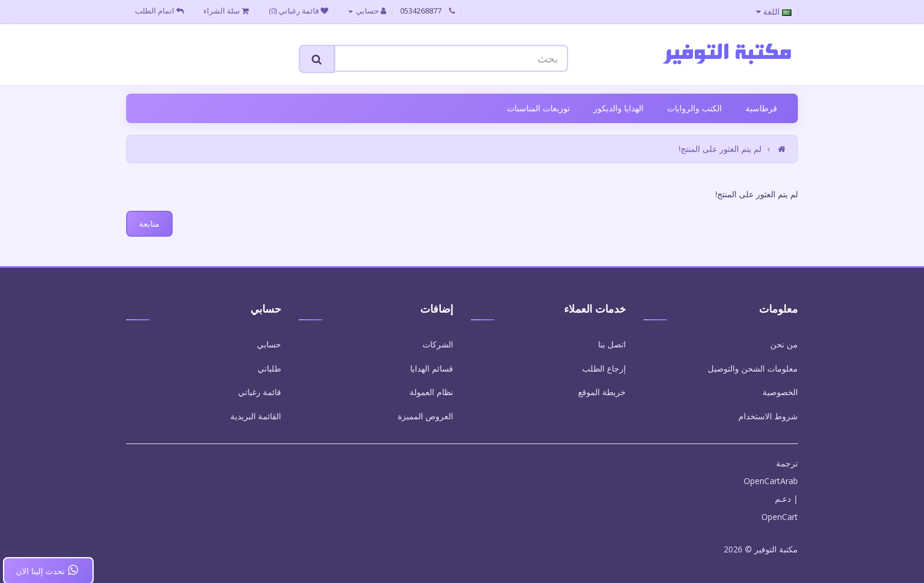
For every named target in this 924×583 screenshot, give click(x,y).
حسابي (269, 344)
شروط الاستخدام (768, 416)
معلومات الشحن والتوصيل (753, 368)
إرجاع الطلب (604, 368)
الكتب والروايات (694, 108)
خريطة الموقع (602, 392)
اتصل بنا (612, 344)
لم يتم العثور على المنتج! (720, 149)
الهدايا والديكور (618, 108)
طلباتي (269, 368)
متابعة (149, 223)
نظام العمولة (431, 392)
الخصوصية (780, 392)
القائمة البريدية (256, 416)
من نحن (784, 344)
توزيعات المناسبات (538, 108)
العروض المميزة (425, 416)
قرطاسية (761, 108)
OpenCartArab (771, 481)
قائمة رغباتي (260, 392)
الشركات (438, 344)
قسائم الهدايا (432, 368)
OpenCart (780, 517)
